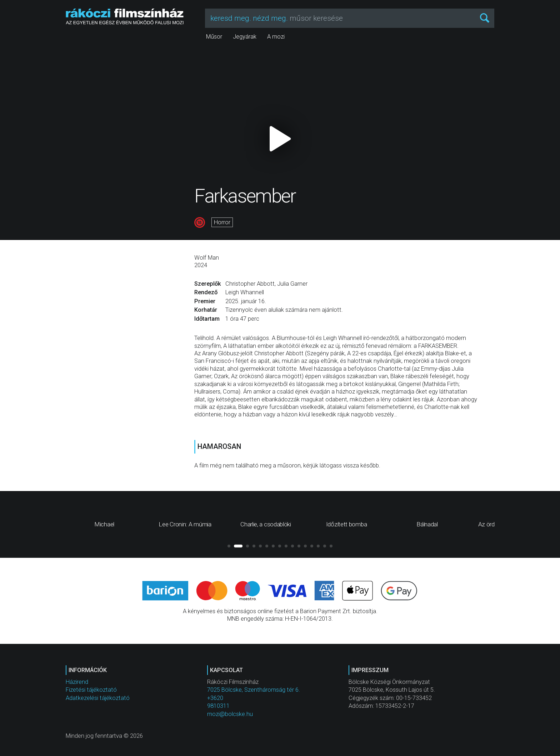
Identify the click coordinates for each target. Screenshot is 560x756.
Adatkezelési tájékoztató (98, 698)
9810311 (218, 706)
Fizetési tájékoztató (91, 690)
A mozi (276, 37)
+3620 (215, 698)
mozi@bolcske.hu (230, 714)
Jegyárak (245, 37)
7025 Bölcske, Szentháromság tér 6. (254, 690)
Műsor (214, 37)
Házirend (77, 682)
